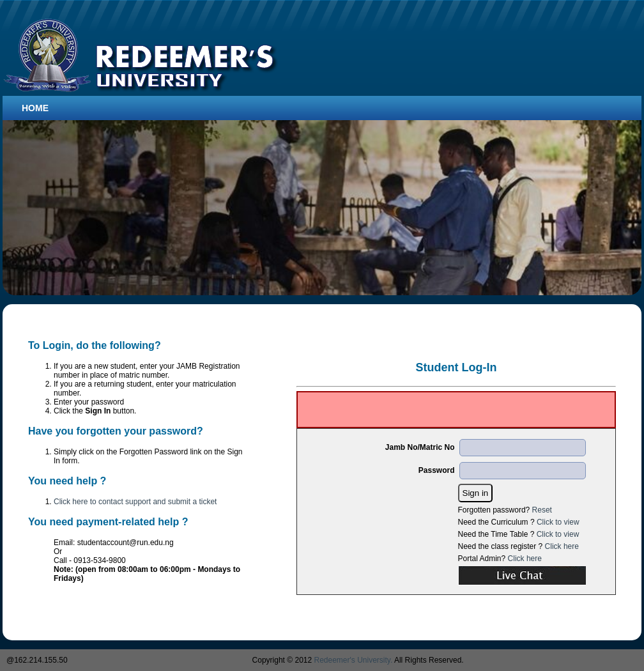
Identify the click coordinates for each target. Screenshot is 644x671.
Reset (542, 510)
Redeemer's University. (354, 660)
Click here (562, 546)
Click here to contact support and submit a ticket (135, 502)
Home (35, 108)
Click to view (558, 522)
